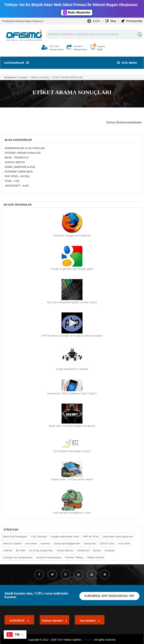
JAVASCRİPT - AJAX (17, 186)
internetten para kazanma (118, 537)
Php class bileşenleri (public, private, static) (72, 302)
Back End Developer (15, 537)
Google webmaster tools (65, 537)
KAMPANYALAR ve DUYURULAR (25, 148)
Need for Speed (12, 543)
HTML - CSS (12, 181)
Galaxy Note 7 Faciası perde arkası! (72, 479)
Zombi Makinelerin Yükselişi (72, 369)
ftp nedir (21, 550)
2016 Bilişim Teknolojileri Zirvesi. (72, 451)
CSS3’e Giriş (107, 543)
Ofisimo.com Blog (40, 77)
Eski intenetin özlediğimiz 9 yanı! (72, 513)
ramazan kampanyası (49, 557)
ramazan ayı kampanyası (18, 557)
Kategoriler (16, 63)
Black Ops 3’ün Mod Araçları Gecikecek (72, 426)
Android (8, 550)
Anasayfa (22, 77)
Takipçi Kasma (95, 557)
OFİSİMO (88, 640)
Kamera (45, 543)
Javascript (90, 543)
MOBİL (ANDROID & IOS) (20, 167)
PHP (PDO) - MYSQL (17, 176)
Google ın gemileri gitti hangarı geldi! (72, 269)
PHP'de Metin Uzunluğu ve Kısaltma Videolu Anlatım (72, 336)
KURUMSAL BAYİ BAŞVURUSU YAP (109, 596)
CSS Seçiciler (39, 537)
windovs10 (83, 550)
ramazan (109, 550)
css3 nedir (124, 543)
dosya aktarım (65, 550)
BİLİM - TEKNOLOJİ (17, 158)
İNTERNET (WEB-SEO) (19, 172)
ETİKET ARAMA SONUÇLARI (67, 77)
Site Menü (127, 63)
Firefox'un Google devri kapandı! (72, 236)
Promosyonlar (132, 21)
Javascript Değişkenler (67, 543)
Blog (111, 21)
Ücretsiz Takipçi (74, 557)
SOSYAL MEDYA (15, 162)
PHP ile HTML (91, 537)
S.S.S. (94, 21)
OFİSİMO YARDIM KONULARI (23, 153)
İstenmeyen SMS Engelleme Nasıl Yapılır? (72, 393)
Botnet (97, 550)
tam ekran (31, 543)
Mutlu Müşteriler (77, 12)
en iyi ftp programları (41, 550)
